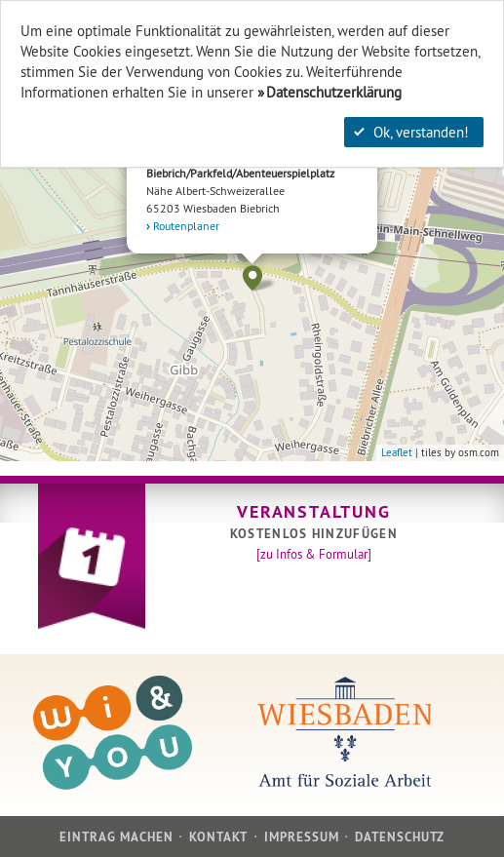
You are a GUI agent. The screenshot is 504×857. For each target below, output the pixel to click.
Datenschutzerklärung (334, 92)
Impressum (302, 837)
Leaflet (397, 452)
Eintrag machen (117, 837)
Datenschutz (400, 837)
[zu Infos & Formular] (314, 554)
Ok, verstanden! (411, 132)
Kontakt (218, 837)
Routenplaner (186, 226)
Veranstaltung (313, 511)
